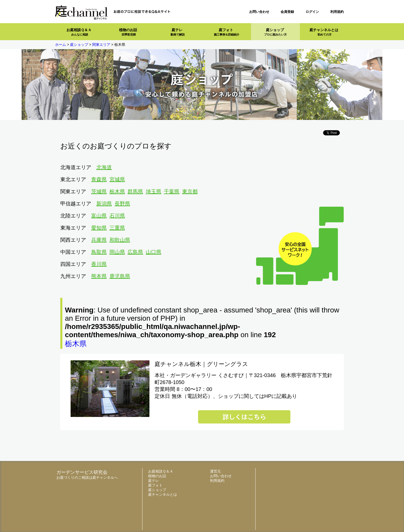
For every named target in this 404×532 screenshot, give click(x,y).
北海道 (104, 167)
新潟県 (104, 204)
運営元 (215, 471)
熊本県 (99, 276)
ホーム (61, 45)
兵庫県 (99, 240)
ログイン (312, 12)
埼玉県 (154, 191)
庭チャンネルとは (324, 32)
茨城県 (99, 191)
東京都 (190, 191)
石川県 (117, 216)
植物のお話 (128, 32)
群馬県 (135, 191)
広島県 (135, 252)
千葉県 (172, 191)
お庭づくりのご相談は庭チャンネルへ (87, 477)
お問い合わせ (259, 12)
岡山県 (117, 252)
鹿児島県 (120, 276)
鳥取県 (99, 252)
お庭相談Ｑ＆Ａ (79, 32)
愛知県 (99, 228)
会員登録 (287, 12)
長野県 (122, 204)
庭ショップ (275, 32)
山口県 (154, 252)
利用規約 (337, 12)
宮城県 (117, 179)
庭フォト (227, 32)
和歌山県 (120, 240)
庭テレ (178, 32)
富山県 (99, 216)
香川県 (99, 264)
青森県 (99, 179)
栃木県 (117, 191)
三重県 (117, 228)
